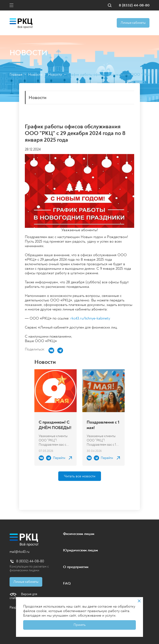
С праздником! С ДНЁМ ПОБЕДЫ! (55, 425)
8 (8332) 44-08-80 (134, 5)
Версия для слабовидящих (23, 596)
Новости (35, 75)
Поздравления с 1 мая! (103, 425)
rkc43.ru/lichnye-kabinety (90, 318)
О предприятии (76, 567)
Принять (79, 625)
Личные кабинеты (133, 23)
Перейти (59, 458)
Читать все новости (80, 476)
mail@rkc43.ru (19, 552)
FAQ (67, 583)
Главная (16, 75)
